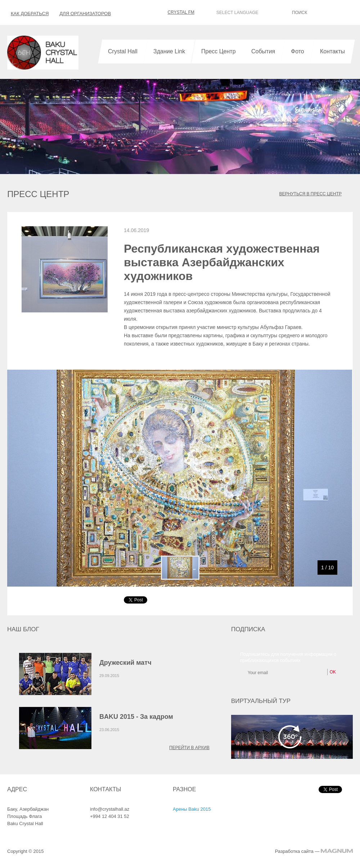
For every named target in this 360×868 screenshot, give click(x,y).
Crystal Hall (123, 51)
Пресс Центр (219, 51)
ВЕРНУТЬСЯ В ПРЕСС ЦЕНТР (310, 194)
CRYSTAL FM (176, 12)
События (263, 51)
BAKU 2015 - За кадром (136, 717)
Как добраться (30, 14)
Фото (298, 51)
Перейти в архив (189, 748)
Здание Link (169, 51)
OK (351, 12)
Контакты (332, 51)
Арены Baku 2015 (192, 809)
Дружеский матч (125, 663)
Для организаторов (85, 14)
